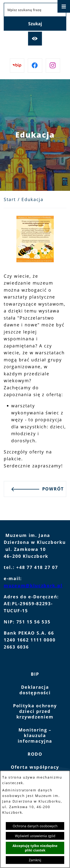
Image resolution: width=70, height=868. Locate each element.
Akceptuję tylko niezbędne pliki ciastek (35, 848)
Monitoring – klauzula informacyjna (35, 735)
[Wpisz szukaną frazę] (35, 10)
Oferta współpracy (35, 767)
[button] (35, 261)
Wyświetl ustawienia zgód (35, 836)
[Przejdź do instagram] (53, 66)
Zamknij (35, 860)
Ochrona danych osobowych (35, 826)
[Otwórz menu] (64, 6)
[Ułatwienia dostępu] (35, 39)
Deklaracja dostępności (35, 690)
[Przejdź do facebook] (35, 66)
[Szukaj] (35, 24)
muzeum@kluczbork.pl (33, 586)
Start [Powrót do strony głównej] (10, 200)
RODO (35, 754)
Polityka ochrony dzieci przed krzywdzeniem (35, 711)
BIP (35, 674)
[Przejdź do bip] (17, 66)
